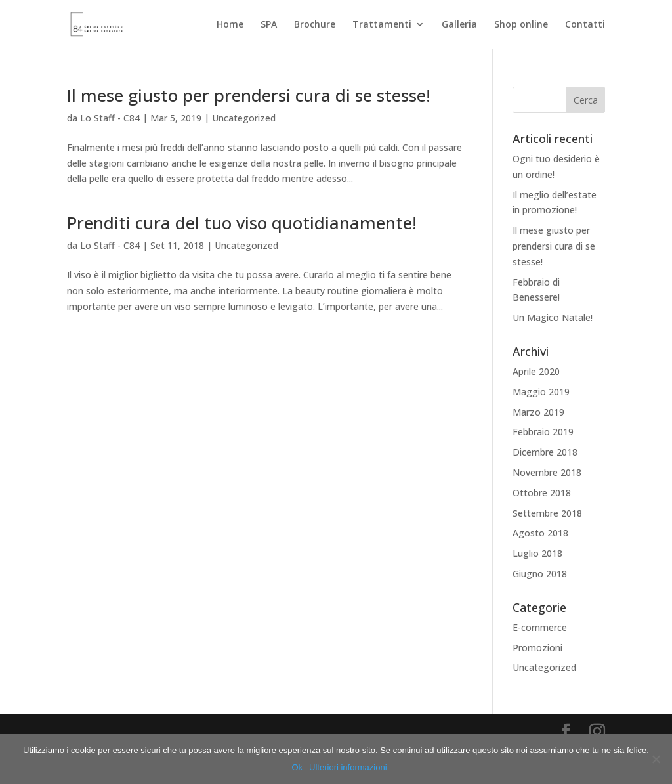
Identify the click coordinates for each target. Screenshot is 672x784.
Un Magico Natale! (553, 317)
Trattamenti (382, 25)
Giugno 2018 (540, 574)
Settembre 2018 (547, 513)
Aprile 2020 (536, 371)
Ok (297, 767)
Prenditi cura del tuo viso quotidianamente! (242, 223)
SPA (269, 25)
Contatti (585, 25)
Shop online (521, 25)
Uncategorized (244, 118)
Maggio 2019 (541, 392)
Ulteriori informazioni (348, 767)
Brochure (315, 25)
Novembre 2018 (547, 472)
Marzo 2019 (538, 412)
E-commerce (540, 627)
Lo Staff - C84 (110, 118)
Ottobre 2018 (542, 493)
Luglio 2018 (537, 553)
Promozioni (537, 648)
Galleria (459, 25)
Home (230, 25)
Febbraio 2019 (543, 432)
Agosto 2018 (540, 533)
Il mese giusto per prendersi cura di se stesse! (249, 95)
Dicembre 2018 (545, 452)
